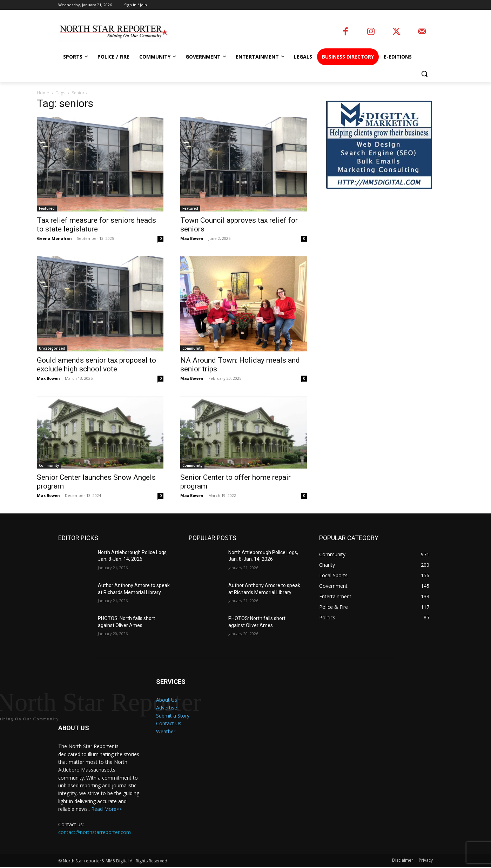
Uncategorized (52, 348)
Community (192, 348)
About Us (167, 700)
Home (43, 93)
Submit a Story (173, 716)
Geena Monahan (54, 238)
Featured (47, 208)
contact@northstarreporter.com (95, 832)
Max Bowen (192, 238)
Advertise (167, 708)
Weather (166, 731)
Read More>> (107, 810)
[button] (424, 74)
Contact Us (169, 723)
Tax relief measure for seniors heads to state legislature (96, 225)
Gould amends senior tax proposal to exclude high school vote (96, 365)
